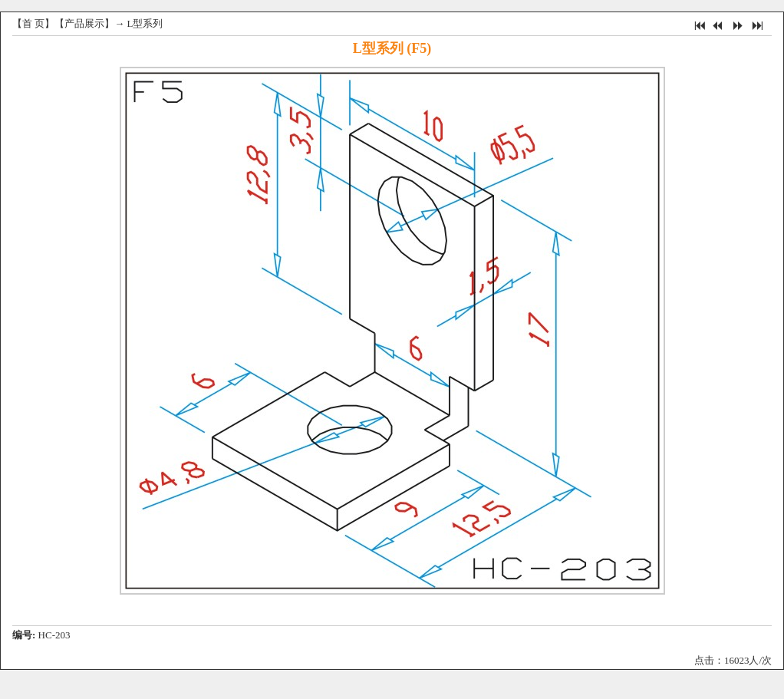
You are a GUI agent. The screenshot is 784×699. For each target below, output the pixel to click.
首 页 (33, 23)
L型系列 (145, 23)
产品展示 (84, 23)
